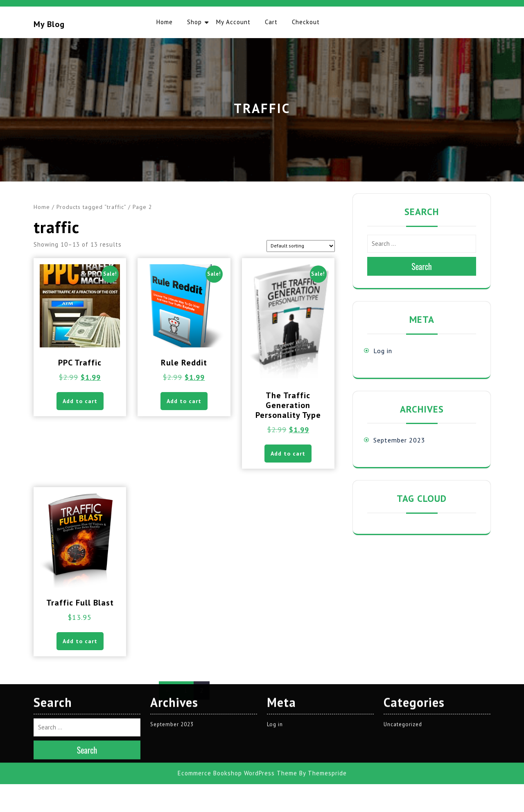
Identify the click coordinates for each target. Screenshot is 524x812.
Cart (271, 22)
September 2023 (399, 440)
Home (165, 22)
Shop (194, 22)
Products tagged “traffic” (91, 207)
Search (422, 266)
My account (233, 22)
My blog (49, 24)
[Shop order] (301, 246)
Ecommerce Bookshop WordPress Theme (237, 654)
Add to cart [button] (80, 401)
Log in (383, 351)
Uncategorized (403, 605)
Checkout (306, 22)
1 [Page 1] (186, 691)
